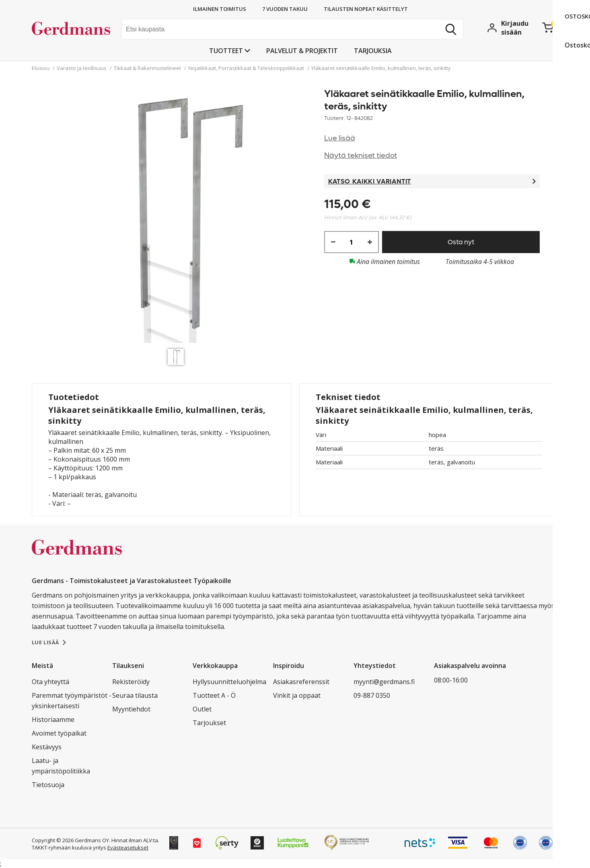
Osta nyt (461, 242)
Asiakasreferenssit (301, 682)
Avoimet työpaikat (59, 733)
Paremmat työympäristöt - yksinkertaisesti (72, 701)
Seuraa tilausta (135, 695)
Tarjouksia (373, 51)
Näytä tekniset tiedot (361, 156)
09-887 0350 (372, 695)
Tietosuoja (48, 785)
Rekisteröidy (131, 682)
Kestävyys (47, 747)
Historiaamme (53, 720)
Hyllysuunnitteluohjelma (229, 682)
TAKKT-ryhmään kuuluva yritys (69, 847)
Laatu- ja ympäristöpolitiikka (61, 766)
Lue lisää (340, 138)
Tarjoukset (209, 723)
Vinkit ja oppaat (297, 695)
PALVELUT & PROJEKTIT (302, 51)
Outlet (202, 709)
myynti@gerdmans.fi (384, 682)
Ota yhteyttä (50, 682)
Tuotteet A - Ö (214, 695)
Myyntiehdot (131, 709)
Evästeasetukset (128, 847)
